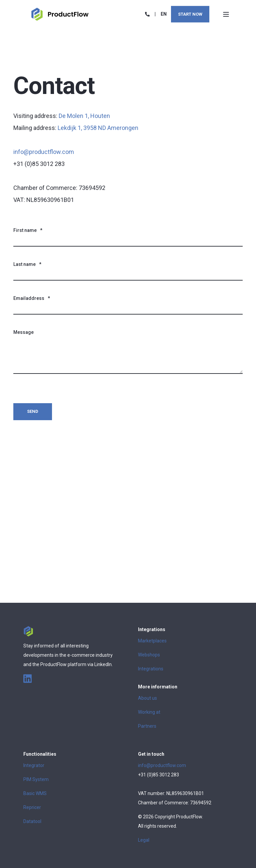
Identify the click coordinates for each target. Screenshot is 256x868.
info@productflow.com (44, 152)
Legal (144, 840)
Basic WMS (35, 793)
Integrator (34, 765)
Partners (147, 726)
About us (147, 698)
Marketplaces (152, 641)
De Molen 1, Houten (84, 116)
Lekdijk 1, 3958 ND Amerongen (98, 128)
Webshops (149, 655)
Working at (149, 712)
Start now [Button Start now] (190, 14)
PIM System (36, 779)
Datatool (32, 821)
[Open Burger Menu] (226, 14)
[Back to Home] (60, 14)
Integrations (151, 669)
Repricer (32, 807)
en (164, 14)
